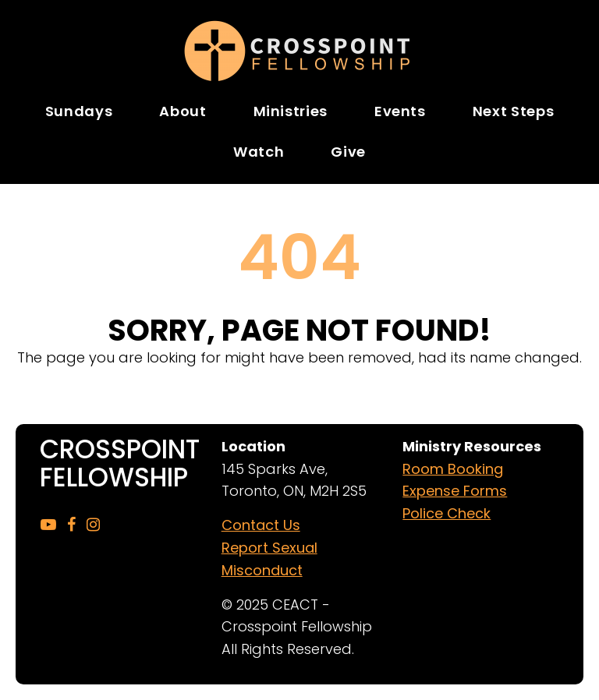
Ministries (291, 111)
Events (400, 111)
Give (348, 152)
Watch (259, 152)
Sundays (79, 111)
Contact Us (261, 525)
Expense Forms (455, 491)
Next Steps (513, 111)
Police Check (447, 513)
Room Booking (453, 469)
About (183, 111)
